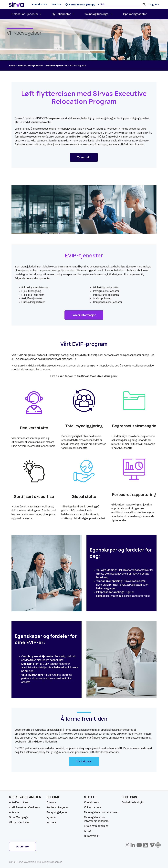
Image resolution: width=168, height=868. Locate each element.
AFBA (88, 831)
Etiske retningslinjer (96, 826)
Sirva (12, 66)
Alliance (14, 812)
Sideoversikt (92, 836)
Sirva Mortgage (19, 817)
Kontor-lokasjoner (58, 807)
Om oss (51, 802)
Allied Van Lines (19, 802)
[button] (83, 5)
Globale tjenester (57, 66)
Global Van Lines (19, 822)
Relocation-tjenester (31, 66)
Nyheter (51, 817)
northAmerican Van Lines (24, 807)
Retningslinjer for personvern (102, 812)
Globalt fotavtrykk (133, 802)
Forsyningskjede (57, 812)
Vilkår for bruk (92, 807)
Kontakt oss (91, 802)
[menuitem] (29, 14)
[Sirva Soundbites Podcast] (158, 845)
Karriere (51, 822)
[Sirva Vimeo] (152, 845)
